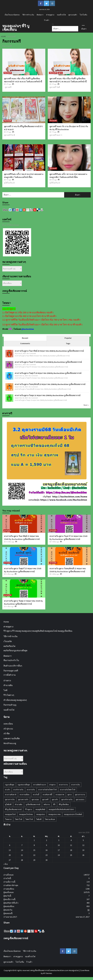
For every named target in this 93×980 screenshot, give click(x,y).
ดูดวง (60, 73)
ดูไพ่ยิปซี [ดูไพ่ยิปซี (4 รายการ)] (8, 804)
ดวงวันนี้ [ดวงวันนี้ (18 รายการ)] (36, 795)
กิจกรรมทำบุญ (10, 705)
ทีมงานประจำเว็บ (11, 660)
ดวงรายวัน (8, 530)
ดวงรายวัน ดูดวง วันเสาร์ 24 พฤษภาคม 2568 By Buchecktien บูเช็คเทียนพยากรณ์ (48, 362)
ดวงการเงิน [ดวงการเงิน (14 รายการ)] (76, 785)
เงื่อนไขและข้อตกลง (12, 15)
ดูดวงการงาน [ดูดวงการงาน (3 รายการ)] (80, 795)
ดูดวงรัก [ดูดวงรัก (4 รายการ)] (55, 799)
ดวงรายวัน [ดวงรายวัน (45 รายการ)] (31, 790)
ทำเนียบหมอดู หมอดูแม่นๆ (15, 700)
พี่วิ (13, 84)
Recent (25, 338)
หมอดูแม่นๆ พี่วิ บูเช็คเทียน (16, 28)
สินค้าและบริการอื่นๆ (13, 666)
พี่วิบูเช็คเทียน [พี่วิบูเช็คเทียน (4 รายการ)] (64, 804)
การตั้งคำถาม (10, 675)
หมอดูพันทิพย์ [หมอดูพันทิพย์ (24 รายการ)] (40, 809)
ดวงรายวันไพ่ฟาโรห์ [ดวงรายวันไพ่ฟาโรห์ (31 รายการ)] (68, 790)
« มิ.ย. (6, 864)
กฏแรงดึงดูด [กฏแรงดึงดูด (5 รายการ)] (10, 785)
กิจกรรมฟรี (8, 73)
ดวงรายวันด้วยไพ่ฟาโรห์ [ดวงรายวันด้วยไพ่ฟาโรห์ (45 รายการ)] (47, 790)
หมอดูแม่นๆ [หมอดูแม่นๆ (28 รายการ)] (41, 814)
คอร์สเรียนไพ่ (9, 646)
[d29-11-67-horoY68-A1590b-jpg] (46, 461)
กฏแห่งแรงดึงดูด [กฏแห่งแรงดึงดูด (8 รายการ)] (24, 785)
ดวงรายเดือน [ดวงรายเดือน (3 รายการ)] (25, 795)
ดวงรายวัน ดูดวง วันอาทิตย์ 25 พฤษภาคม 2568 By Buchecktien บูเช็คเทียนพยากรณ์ (49, 351)
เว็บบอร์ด (8, 641)
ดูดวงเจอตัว (73, 15)
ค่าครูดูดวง (50, 15)
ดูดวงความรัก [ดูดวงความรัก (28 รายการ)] (23, 799)
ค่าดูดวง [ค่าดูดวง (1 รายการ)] (52, 785)
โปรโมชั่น (83, 15)
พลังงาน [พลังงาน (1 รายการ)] (47, 804)
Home (6, 622)
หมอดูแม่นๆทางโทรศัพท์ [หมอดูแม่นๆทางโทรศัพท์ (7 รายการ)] (73, 814)
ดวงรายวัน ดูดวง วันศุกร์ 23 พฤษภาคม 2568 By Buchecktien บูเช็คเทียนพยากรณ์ (48, 373)
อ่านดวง (7, 680)
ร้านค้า (47, 20)
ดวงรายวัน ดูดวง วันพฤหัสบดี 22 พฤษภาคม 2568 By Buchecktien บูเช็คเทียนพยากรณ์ (50, 384)
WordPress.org (10, 743)
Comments (25, 343)
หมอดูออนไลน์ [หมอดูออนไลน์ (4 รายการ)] (10, 814)
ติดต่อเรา (40, 15)
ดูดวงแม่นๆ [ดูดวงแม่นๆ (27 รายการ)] (80, 799)
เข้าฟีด (7, 734)
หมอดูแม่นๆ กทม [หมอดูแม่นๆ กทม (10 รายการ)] (54, 814)
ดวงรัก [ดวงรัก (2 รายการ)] (8, 790)
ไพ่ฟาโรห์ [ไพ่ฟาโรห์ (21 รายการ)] (29, 819)
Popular (68, 338)
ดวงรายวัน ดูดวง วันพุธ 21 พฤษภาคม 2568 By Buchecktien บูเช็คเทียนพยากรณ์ (48, 395)
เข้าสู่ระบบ (8, 729)
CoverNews (85, 970)
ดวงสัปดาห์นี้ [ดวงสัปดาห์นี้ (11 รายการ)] (47, 795)
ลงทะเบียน (8, 724)
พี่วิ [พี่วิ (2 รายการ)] (54, 804)
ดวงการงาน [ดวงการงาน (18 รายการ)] (63, 785)
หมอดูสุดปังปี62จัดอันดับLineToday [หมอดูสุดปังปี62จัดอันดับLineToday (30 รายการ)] (61, 809)
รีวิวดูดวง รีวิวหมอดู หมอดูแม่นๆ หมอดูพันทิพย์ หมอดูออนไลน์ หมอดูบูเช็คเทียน (38, 631)
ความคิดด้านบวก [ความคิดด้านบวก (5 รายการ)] (40, 785)
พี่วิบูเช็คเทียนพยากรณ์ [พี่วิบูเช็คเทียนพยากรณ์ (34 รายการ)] (13, 809)
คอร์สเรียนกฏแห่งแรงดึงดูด (15, 651)
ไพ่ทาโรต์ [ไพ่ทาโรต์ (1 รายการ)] (19, 819)
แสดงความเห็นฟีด (12, 738)
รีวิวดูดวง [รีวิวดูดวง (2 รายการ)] (29, 809)
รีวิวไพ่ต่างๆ (9, 695)
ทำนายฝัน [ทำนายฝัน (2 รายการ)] (19, 804)
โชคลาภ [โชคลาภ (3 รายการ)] (8, 819)
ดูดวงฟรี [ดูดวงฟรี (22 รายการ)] (45, 799)
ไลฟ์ (5, 690)
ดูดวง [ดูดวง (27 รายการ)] (70, 795)
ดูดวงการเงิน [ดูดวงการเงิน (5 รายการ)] (10, 799)
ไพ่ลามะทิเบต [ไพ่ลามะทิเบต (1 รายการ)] (50, 819)
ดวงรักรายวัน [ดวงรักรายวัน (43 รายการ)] (18, 790)
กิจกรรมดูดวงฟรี (11, 671)
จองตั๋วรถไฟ (61, 15)
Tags (68, 343)
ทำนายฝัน (8, 685)
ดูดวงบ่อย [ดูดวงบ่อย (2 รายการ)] (35, 799)
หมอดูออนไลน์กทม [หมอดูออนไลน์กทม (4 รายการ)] (26, 814)
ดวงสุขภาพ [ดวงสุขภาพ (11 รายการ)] (60, 795)
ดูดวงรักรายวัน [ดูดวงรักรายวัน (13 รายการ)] (67, 799)
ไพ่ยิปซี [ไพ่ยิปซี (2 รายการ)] (39, 819)
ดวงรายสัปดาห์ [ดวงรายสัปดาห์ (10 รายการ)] (11, 795)
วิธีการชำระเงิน (28, 15)
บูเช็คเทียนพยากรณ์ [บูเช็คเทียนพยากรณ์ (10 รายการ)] (33, 804)
